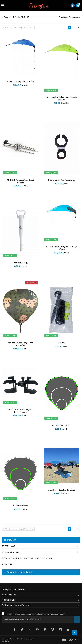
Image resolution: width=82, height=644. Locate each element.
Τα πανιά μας (8, 546)
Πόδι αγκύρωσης (20, 263)
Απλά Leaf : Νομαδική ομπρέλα (62, 490)
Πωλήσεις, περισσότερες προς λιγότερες (19, 28)
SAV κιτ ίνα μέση (21, 506)
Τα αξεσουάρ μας (10, 552)
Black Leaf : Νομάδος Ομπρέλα (21, 82)
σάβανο (62, 343)
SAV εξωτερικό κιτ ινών (62, 426)
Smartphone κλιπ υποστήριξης (61, 180)
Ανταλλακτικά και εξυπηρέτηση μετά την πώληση (27, 558)
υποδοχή (12, 540)
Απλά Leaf (7, 564)
